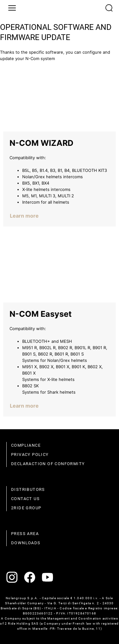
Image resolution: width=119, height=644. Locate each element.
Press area (25, 534)
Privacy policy (30, 454)
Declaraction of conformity (48, 464)
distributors (28, 489)
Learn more (24, 216)
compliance (26, 445)
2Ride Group (26, 508)
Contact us (25, 499)
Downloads (26, 543)
